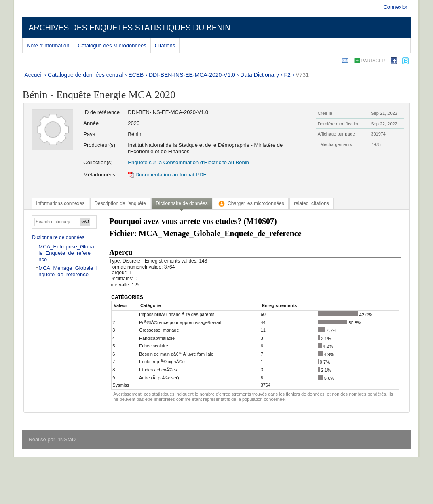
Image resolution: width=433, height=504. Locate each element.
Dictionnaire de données (58, 237)
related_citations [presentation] (312, 203)
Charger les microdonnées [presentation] (251, 203)
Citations (165, 46)
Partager (373, 61)
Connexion (396, 7)
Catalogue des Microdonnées (112, 46)
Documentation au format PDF (167, 175)
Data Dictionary (260, 75)
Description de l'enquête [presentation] (120, 203)
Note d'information (48, 46)
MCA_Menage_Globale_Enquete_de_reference (69, 271)
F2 (287, 75)
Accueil (33, 75)
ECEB (136, 75)
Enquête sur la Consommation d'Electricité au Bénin (188, 162)
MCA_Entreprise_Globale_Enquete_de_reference (66, 253)
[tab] (60, 203)
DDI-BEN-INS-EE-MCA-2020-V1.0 (192, 75)
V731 (302, 75)
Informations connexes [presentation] (60, 203)
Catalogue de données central (86, 75)
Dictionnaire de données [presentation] (182, 203)
